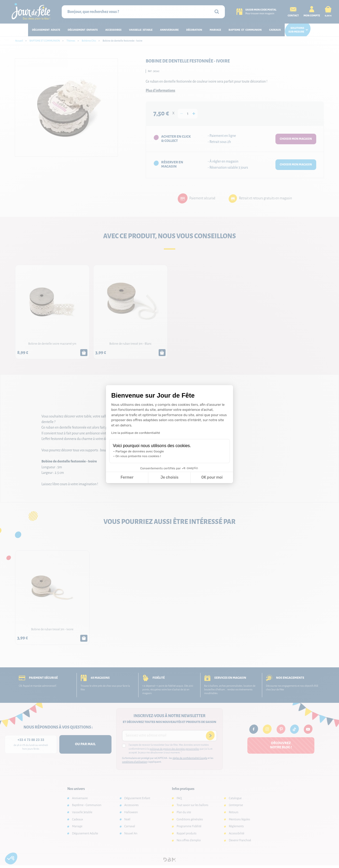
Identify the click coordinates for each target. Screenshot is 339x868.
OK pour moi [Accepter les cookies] (212, 477)
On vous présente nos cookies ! (138, 456)
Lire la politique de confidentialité (136, 433)
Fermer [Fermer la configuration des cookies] (127, 477)
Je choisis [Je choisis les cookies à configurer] (169, 477)
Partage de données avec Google (140, 451)
